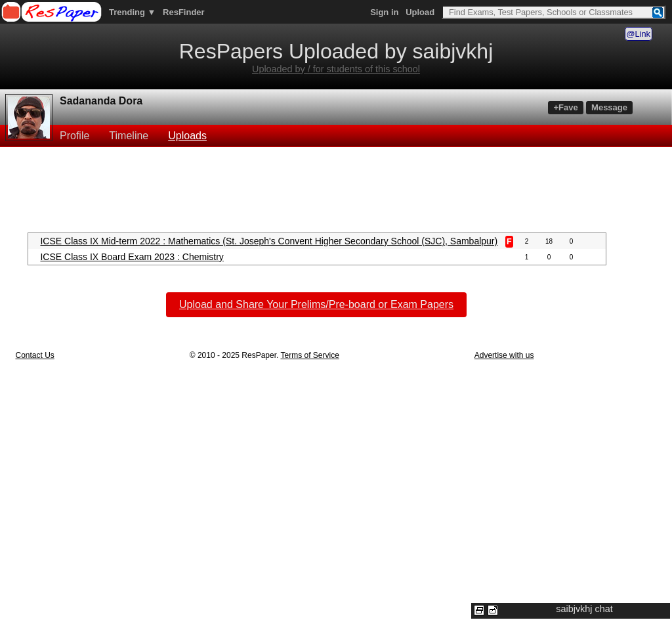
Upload (420, 12)
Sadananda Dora (101, 101)
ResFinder (184, 12)
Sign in (384, 12)
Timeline (129, 136)
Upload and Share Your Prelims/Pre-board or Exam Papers (316, 304)
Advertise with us (504, 355)
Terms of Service (309, 355)
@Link (639, 34)
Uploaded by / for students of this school (336, 69)
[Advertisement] (336, 188)
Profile (74, 136)
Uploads (187, 136)
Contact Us (34, 355)
